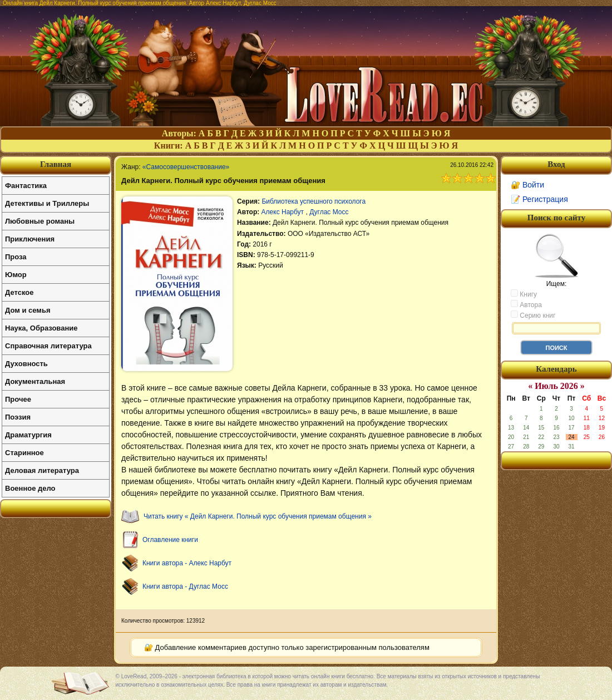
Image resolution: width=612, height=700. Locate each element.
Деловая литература (42, 470)
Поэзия (18, 417)
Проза (16, 257)
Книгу (524, 294)
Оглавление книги (170, 540)
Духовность (26, 364)
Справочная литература (48, 346)
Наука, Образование (41, 328)
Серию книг (533, 315)
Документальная (35, 381)
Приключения (30, 239)
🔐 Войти (527, 185)
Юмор (16, 275)
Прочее (18, 399)
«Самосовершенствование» (186, 167)
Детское (19, 292)
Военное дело (30, 488)
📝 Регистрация (539, 199)
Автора (526, 304)
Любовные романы (40, 221)
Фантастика (26, 186)
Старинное (24, 453)
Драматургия (28, 435)
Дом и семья (28, 310)
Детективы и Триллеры (47, 203)
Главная (56, 164)
